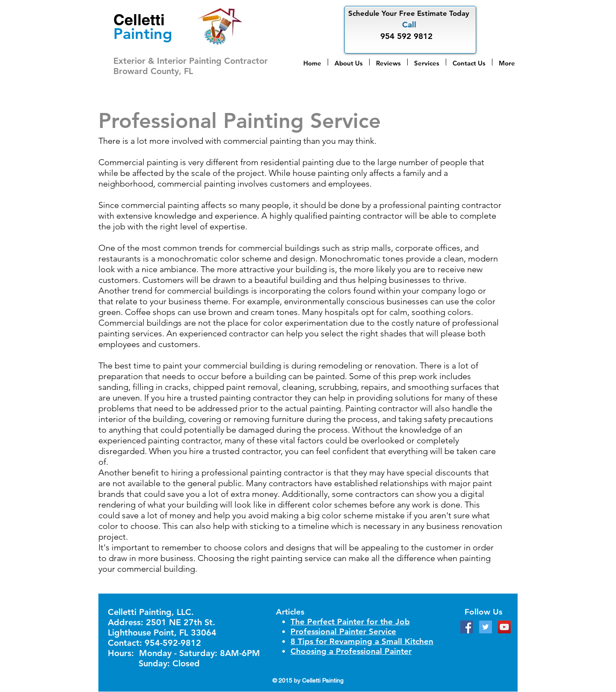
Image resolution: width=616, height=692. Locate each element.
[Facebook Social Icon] (467, 627)
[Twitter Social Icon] (486, 627)
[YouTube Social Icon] (504, 627)
